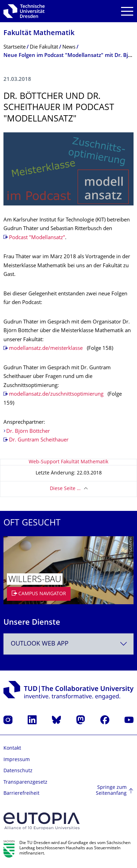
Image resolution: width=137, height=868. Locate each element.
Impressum (17, 760)
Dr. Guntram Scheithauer (39, 440)
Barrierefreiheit (21, 794)
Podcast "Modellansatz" (37, 238)
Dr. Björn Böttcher (28, 432)
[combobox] (68, 644)
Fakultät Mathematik (39, 33)
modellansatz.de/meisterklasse (46, 349)
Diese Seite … (65, 489)
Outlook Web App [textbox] (40, 644)
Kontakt (12, 748)
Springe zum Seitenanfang (111, 791)
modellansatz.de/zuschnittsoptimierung (56, 394)
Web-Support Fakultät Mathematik (68, 462)
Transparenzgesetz (25, 782)
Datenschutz (18, 771)
